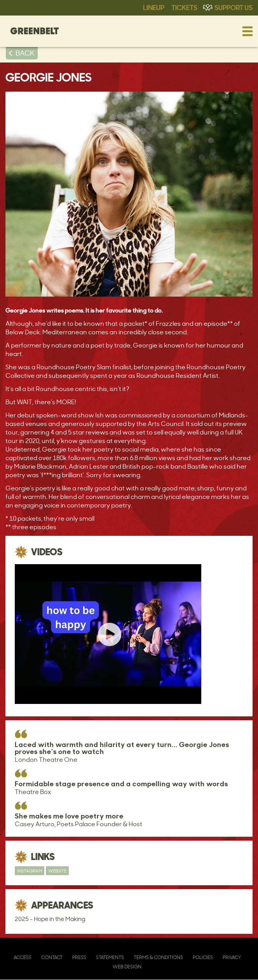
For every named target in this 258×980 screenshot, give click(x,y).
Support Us (234, 7)
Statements (110, 957)
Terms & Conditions (158, 957)
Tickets (184, 7)
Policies (203, 957)
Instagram (30, 871)
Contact (52, 957)
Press (79, 957)
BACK (25, 53)
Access (23, 957)
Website (57, 871)
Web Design (127, 967)
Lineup (154, 7)
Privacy (232, 957)
